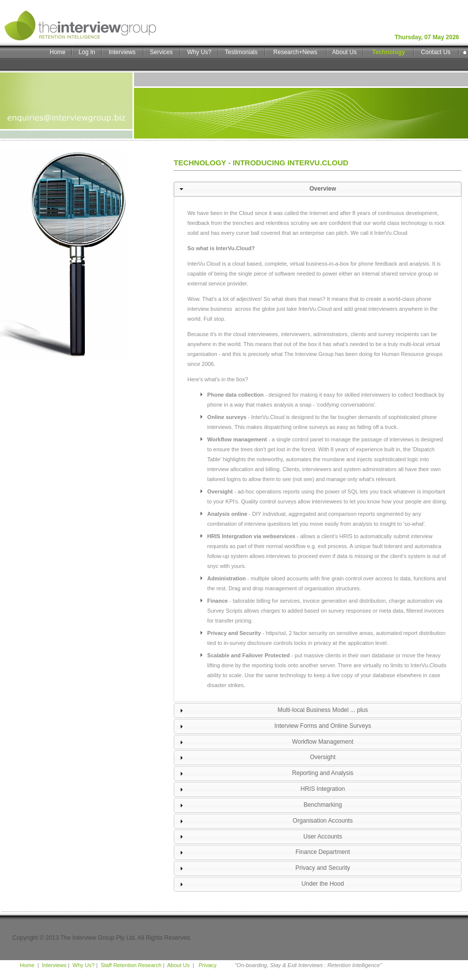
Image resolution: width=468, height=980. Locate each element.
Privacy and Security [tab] (264, 868)
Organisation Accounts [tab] (265, 821)
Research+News (295, 52)
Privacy (207, 965)
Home (58, 52)
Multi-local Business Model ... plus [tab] (272, 710)
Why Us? (199, 52)
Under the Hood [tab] (261, 884)
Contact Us (435, 52)
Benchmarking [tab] (260, 805)
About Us (344, 52)
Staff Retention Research (131, 965)
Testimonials (241, 52)
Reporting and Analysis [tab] (265, 773)
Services (161, 52)
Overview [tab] (257, 189)
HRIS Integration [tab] (261, 789)
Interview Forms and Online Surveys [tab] (274, 726)
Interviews (122, 52)
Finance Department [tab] (264, 852)
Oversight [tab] (256, 758)
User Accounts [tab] (260, 837)
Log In (87, 52)
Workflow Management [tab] (265, 742)
